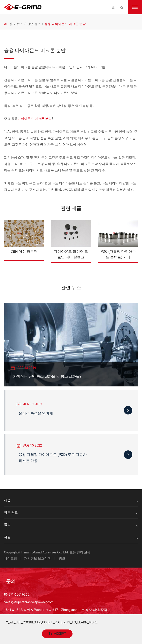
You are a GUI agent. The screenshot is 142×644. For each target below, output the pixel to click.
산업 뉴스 (34, 24)
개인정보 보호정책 (37, 558)
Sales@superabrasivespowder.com (29, 602)
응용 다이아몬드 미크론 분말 (65, 24)
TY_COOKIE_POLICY (51, 622)
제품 (71, 500)
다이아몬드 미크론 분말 (35, 119)
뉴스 (20, 24)
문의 (11, 581)
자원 (71, 537)
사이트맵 (10, 558)
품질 (71, 525)
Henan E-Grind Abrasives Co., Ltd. (45, 552)
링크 (62, 558)
